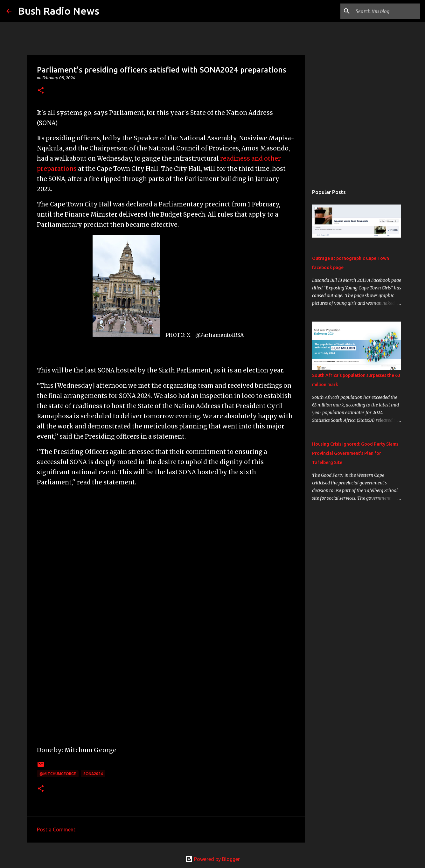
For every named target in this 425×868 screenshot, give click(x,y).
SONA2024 (93, 774)
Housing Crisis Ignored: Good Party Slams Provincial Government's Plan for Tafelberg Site (355, 453)
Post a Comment (56, 830)
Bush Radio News (59, 11)
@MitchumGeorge (58, 774)
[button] (41, 91)
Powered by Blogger (212, 859)
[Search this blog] (387, 11)
